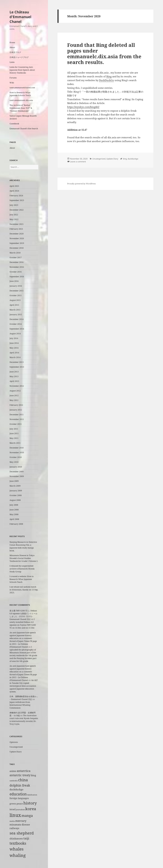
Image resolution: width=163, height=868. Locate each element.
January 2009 (16, 491)
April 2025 (14, 186)
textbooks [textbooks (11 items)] (18, 843)
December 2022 (17, 210)
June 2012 (14, 395)
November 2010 (17, 453)
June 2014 (14, 343)
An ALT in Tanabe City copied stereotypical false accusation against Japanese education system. (24, 686)
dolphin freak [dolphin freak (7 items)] (20, 785)
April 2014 (14, 353)
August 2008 (15, 500)
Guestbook (14, 124)
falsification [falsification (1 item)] (32, 795)
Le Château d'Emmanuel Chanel (20, 17)
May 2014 (14, 348)
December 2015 (17, 291)
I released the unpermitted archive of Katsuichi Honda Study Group (22, 569)
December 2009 (17, 472)
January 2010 (16, 467)
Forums (13, 78)
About (12, 47)
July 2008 (14, 505)
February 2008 (16, 524)
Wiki (12, 83)
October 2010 (16, 457)
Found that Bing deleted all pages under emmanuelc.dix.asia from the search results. (104, 54)
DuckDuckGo (106, 80)
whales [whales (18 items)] (17, 849)
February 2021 (16, 229)
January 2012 (16, 410)
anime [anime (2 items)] (13, 771)
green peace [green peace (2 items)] (16, 804)
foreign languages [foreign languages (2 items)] (19, 798)
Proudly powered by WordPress (81, 184)
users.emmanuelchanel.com (22, 88)
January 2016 (16, 286)
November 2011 (17, 419)
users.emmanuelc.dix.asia (21, 100)
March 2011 (15, 443)
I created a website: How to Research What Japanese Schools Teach (22, 579)
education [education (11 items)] (18, 794)
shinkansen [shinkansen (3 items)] (16, 839)
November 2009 (17, 476)
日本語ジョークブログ (19, 57)
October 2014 (16, 324)
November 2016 (17, 267)
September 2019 (17, 243)
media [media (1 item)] (12, 821)
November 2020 (17, 238)
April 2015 (14, 305)
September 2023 (17, 200)
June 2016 (14, 281)
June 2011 (14, 433)
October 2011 (16, 424)
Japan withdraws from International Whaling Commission (20, 705)
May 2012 (14, 400)
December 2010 (17, 448)
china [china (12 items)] (23, 780)
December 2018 (17, 248)
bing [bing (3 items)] (33, 775)
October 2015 (16, 295)
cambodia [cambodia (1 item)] (14, 781)
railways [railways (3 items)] (14, 828)
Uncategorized (16, 747)
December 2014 (17, 319)
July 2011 (14, 429)
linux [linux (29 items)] (15, 815)
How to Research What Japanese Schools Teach (20, 94)
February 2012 (16, 405)
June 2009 (14, 481)
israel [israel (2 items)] (12, 809)
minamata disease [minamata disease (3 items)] (20, 825)
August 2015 (15, 300)
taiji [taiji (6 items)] (26, 838)
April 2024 (14, 191)
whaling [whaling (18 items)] (18, 855)
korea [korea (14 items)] (31, 809)
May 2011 (14, 438)
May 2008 (14, 514)
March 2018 (15, 253)
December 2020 (17, 234)
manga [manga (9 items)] (27, 816)
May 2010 (14, 462)
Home (12, 42)
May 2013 (14, 376)
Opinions (14, 742)
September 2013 (17, 367)
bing (125, 159)
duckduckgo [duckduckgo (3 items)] (16, 789)
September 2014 (17, 329)
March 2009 (15, 486)
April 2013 (14, 381)
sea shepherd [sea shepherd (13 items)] (22, 833)
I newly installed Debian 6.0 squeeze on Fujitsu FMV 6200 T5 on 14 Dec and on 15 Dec (23, 624)
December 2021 (17, 224)
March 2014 (15, 357)
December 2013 (17, 362)
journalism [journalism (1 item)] (20, 810)
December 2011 (17, 415)
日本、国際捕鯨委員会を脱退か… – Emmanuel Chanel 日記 (24, 698)
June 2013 (14, 372)
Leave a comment (78, 162)
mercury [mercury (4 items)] (21, 821)
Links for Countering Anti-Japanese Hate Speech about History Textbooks (22, 70)
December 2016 (17, 262)
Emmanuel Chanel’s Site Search (24, 129)
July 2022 (14, 215)
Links (12, 62)
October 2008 (16, 495)
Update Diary (16, 752)
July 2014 (14, 338)
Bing (109, 76)
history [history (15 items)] (30, 803)
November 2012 (17, 386)
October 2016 (16, 272)
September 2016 (17, 277)
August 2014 (15, 334)
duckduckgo (133, 159)
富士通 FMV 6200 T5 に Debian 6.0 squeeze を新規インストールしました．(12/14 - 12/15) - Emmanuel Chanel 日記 (23, 615)
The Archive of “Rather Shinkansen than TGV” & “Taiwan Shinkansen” (21, 108)
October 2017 (16, 257)
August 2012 (15, 391)
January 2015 (16, 315)
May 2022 (14, 219)
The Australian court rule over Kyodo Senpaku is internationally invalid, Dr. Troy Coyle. (24, 720)
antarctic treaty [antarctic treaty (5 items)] (20, 775)
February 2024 (16, 196)
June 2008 (14, 510)
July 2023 (14, 205)
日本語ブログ (15, 52)
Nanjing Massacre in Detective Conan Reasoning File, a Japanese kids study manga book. (23, 546)
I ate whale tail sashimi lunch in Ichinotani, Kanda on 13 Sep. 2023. (24, 590)
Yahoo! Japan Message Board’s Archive (23, 117)
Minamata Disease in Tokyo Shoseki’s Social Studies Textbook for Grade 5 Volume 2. (24, 558)
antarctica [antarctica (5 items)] (24, 771)
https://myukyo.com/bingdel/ (83, 107)
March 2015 (15, 310)
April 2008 (14, 519)
